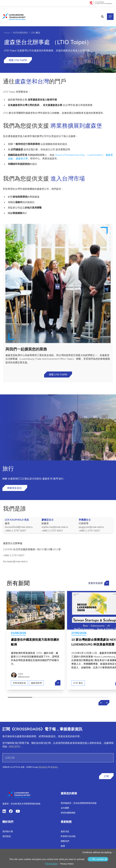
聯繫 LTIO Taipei (18, 60)
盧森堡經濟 (36, 683)
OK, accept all (98, 859)
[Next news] (107, 703)
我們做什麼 (8, 831)
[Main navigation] (110, 17)
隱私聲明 (14, 747)
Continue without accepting (98, 852)
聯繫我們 (65, 841)
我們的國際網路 (20, 33)
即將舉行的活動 (68, 836)
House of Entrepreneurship (70, 155)
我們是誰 (7, 836)
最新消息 (65, 831)
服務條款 (54, 767)
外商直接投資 (19, 683)
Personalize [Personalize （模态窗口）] (52, 864)
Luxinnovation (95, 155)
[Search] (102, 17)
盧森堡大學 (22, 158)
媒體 (63, 846)
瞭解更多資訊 (15, 488)
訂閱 (106, 776)
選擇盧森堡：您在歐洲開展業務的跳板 (79, 803)
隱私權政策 (43, 767)
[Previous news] (101, 703)
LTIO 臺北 (78, 683)
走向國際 (65, 808)
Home (7, 33)
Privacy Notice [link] (67, 864)
